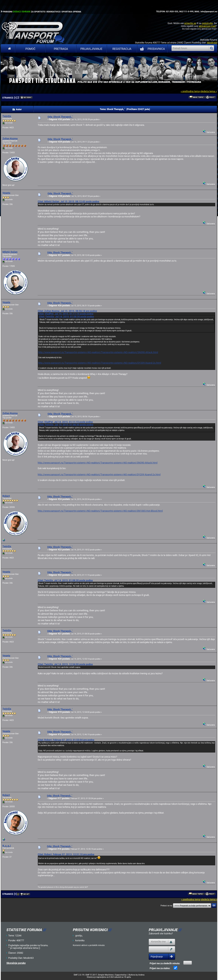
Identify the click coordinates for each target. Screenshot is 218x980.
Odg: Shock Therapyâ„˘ (60, 117)
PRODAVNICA (152, 49)
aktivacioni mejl (207, 26)
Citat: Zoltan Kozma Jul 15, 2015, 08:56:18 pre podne (67, 311)
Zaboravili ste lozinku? (161, 933)
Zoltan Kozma (10, 138)
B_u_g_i (7, 846)
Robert (6, 496)
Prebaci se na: (167, 906)
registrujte (207, 23)
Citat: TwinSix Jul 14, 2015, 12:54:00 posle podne (65, 664)
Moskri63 (212, 43)
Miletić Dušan (10, 252)
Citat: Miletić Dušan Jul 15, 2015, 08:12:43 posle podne (68, 201)
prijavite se (190, 23)
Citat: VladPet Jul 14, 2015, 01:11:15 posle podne (66, 314)
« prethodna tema (190, 91)
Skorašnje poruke (16, 963)
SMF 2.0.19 (79, 975)
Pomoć (30, 49)
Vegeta (6, 193)
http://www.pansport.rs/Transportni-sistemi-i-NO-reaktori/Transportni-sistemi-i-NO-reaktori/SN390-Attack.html (98, 352)
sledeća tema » (208, 91)
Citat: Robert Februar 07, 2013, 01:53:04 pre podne (66, 740)
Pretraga (61, 49)
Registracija (122, 49)
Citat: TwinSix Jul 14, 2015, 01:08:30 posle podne (66, 317)
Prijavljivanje (91, 49)
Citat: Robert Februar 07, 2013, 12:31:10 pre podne (66, 854)
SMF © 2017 (91, 975)
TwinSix (7, 116)
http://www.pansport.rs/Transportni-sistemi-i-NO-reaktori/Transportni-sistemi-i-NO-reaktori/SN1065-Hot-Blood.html (100, 511)
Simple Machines (106, 975)
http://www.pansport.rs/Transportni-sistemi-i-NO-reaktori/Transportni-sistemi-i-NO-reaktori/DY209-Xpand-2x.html (100, 363)
